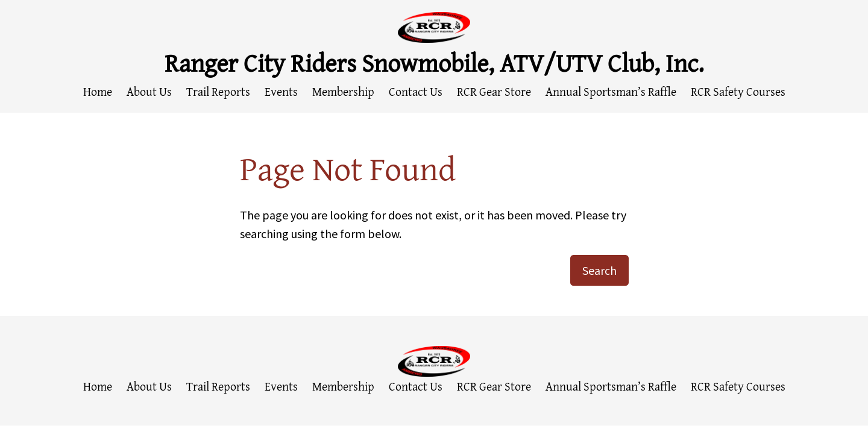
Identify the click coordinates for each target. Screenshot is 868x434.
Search (599, 270)
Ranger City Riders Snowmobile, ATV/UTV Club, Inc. (434, 62)
